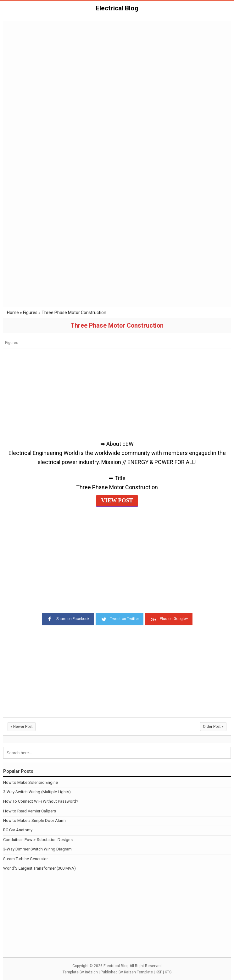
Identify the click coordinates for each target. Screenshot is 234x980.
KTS (168, 972)
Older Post (213, 727)
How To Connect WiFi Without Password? (41, 801)
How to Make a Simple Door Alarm (34, 820)
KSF (159, 972)
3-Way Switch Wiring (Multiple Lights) (37, 792)
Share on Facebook (68, 618)
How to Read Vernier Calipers (30, 811)
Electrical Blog (117, 8)
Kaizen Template (138, 972)
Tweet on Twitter (120, 618)
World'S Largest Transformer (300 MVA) (39, 868)
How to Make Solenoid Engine (31, 782)
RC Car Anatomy (18, 830)
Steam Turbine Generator (25, 859)
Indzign (91, 972)
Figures (12, 343)
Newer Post (22, 727)
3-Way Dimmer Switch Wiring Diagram (37, 849)
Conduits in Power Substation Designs (38, 840)
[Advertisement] (117, 69)
